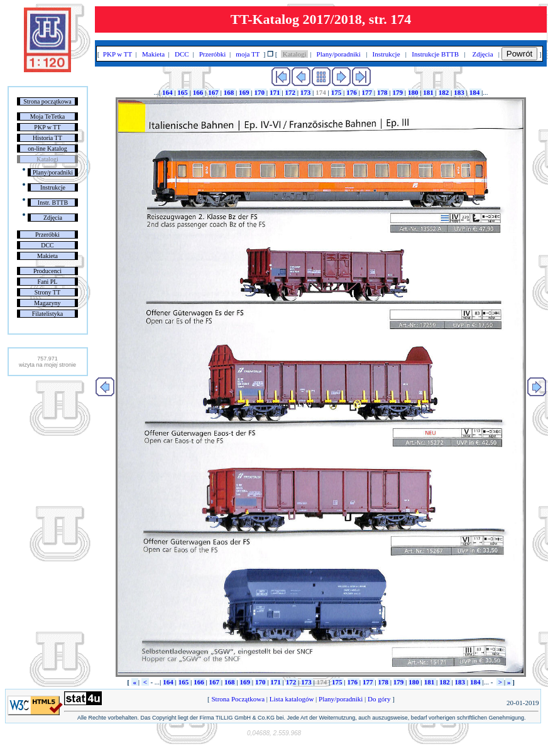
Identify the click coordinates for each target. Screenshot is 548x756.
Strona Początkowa (238, 699)
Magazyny (47, 303)
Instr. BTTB (53, 202)
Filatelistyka (47, 314)
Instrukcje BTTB (436, 54)
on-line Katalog (47, 148)
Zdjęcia (53, 218)
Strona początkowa (47, 101)
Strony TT (47, 292)
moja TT (248, 54)
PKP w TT (47, 127)
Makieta (47, 256)
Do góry (379, 699)
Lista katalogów (292, 699)
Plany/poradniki (53, 172)
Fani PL (47, 282)
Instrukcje (53, 187)
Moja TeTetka (47, 116)
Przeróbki (47, 235)
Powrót (519, 54)
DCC (47, 245)
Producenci (47, 271)
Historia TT (47, 138)
